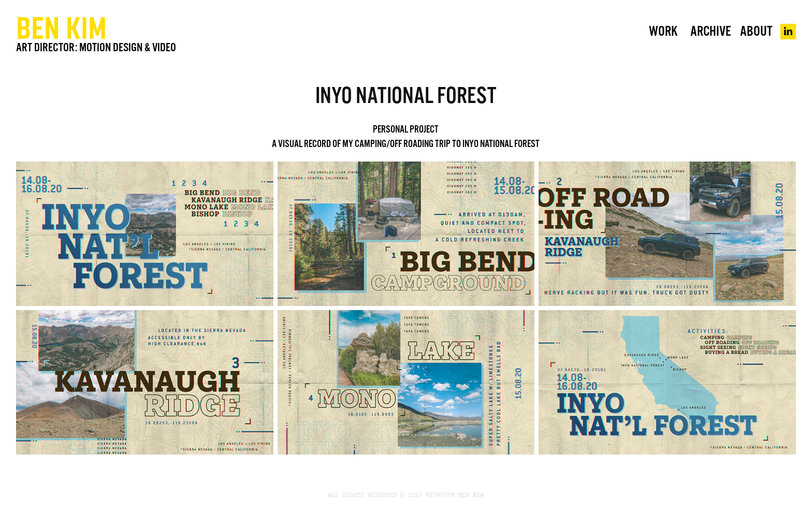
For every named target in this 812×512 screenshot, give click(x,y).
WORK (663, 31)
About (756, 31)
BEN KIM (61, 28)
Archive (711, 31)
